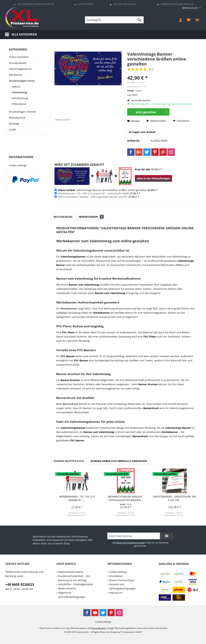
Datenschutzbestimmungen (131, 543)
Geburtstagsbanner (20, 69)
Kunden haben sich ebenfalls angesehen (119, 461)
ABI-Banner (16, 75)
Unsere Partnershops (122, 580)
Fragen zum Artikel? (143, 132)
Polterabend (19, 104)
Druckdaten (116, 576)
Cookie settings (18, 169)
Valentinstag (19, 92)
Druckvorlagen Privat (22, 81)
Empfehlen (181, 121)
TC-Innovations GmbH (131, 632)
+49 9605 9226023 (20, 585)
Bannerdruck (71, 404)
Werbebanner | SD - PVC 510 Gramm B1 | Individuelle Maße (94, 193)
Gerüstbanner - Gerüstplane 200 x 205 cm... (174, 498)
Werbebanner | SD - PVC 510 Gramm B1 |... (77, 498)
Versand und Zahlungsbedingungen (122, 586)
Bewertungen (156, 121)
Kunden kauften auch (69, 461)
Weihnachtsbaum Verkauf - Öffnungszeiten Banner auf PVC (93, 197)
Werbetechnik (17, 118)
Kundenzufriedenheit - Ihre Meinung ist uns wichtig (74, 578)
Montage (14, 124)
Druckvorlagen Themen (23, 112)
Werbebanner (69, 308)
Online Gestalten (19, 57)
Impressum (116, 593)
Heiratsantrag (20, 98)
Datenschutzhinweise (71, 572)
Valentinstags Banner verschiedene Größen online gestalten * (108, 190)
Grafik (12, 130)
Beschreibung (63, 217)
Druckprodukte (18, 63)
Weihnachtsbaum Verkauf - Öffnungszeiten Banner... (126, 498)
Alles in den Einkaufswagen (153, 178)
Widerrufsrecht (67, 588)
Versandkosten (99, 628)
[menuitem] (190, 8)
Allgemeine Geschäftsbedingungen (72, 595)
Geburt (16, 87)
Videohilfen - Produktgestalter (76, 584)
